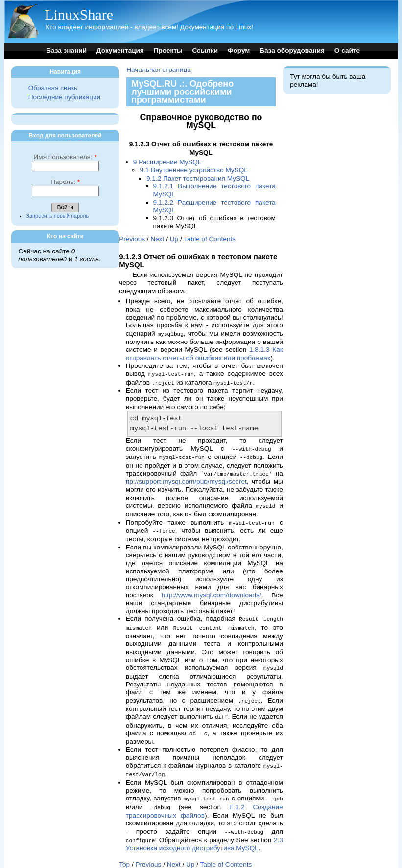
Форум (239, 51)
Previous (132, 239)
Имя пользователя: (65, 157)
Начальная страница (159, 70)
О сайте (347, 51)
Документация (120, 51)
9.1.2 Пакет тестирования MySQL (198, 178)
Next (157, 239)
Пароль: (65, 182)
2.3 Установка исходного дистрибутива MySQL (204, 834)
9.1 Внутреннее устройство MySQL (193, 170)
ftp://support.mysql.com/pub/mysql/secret (186, 479)
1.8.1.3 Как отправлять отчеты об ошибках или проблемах (204, 353)
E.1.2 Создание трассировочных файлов (204, 802)
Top (124, 854)
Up (174, 239)
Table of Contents (210, 239)
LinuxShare (79, 14)
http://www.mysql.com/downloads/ (212, 591)
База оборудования (292, 51)
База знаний (66, 51)
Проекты (168, 51)
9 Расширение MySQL (167, 162)
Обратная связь (53, 88)
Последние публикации (64, 97)
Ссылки (205, 51)
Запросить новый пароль (57, 216)
